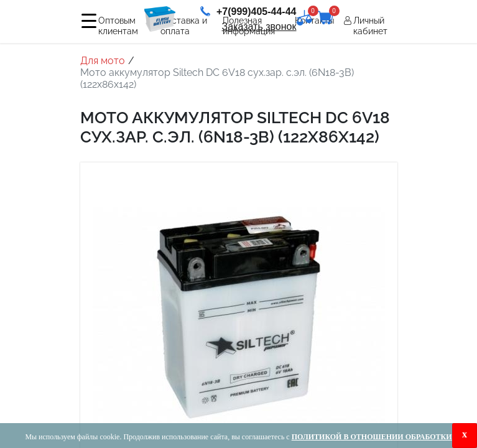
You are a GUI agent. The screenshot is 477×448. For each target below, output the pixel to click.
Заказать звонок (259, 26)
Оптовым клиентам (118, 26)
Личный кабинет (370, 26)
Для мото (103, 61)
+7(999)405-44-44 (248, 12)
